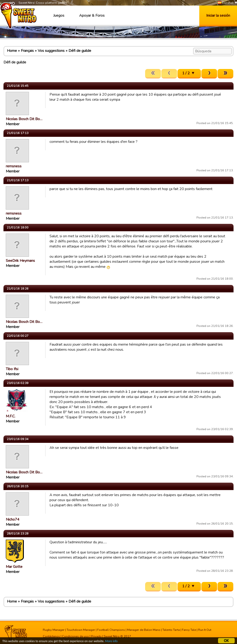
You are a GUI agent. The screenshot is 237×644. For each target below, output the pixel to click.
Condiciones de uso (75, 636)
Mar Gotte (14, 567)
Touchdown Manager (81, 630)
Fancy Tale (189, 630)
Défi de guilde (80, 51)
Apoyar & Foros (92, 16)
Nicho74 (13, 519)
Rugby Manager (54, 630)
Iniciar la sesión (218, 16)
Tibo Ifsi (12, 369)
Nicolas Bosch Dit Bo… (24, 119)
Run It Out (205, 630)
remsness (14, 166)
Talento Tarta (171, 630)
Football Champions (111, 630)
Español (226, 3)
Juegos (59, 16)
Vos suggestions (51, 51)
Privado (96, 636)
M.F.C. (11, 416)
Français (27, 51)
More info (111, 641)
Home (12, 51)
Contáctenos (51, 636)
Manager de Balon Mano (144, 630)
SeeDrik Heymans (20, 261)
